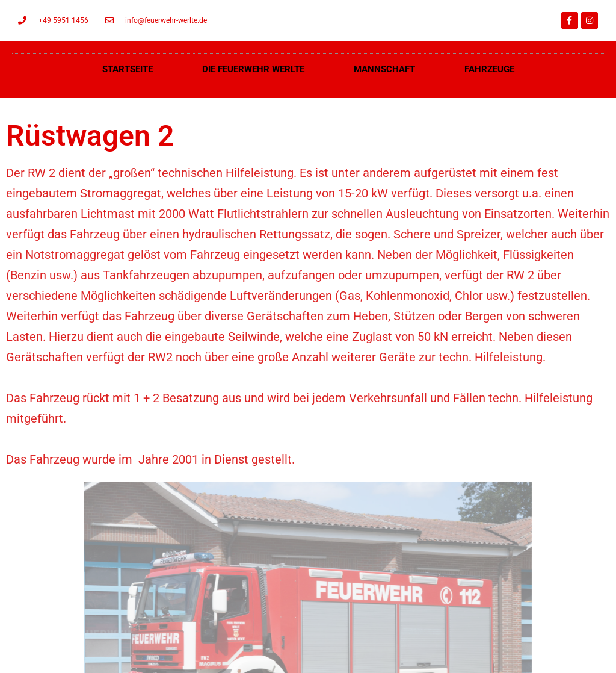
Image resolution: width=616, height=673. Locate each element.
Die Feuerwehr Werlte (253, 69)
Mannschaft (384, 69)
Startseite (128, 69)
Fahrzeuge (489, 69)
